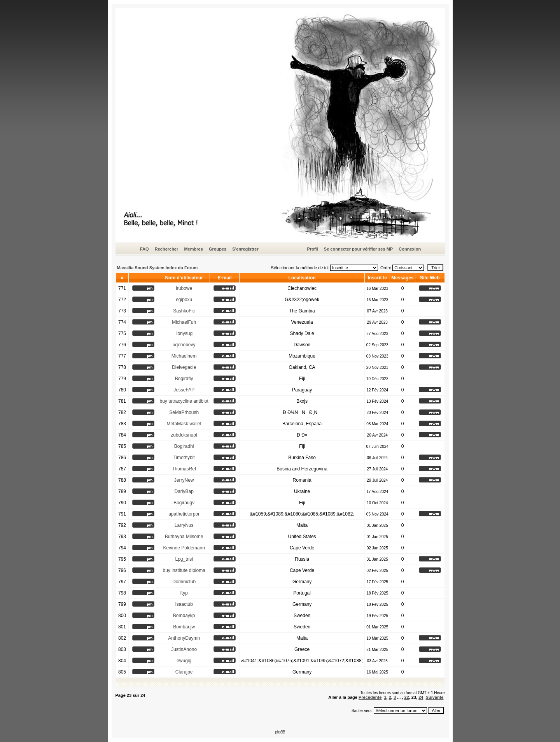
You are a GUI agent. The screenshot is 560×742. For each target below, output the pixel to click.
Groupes (218, 249)
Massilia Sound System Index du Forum (157, 268)
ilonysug (184, 333)
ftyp (184, 593)
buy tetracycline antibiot (184, 401)
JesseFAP (184, 390)
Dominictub (184, 582)
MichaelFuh (184, 322)
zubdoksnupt (184, 435)
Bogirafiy (184, 379)
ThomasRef (184, 469)
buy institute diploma (184, 570)
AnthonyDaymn (184, 638)
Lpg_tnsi (184, 559)
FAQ (144, 249)
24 (421, 697)
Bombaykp (184, 616)
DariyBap (184, 491)
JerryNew (184, 480)
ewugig (184, 661)
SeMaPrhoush (184, 412)
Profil (313, 249)
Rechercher (167, 249)
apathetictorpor (184, 514)
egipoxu (184, 300)
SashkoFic (184, 311)
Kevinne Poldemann (184, 548)
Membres (193, 249)
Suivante (435, 697)
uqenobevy (184, 345)
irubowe (184, 288)
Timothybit (184, 458)
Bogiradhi (184, 446)
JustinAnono (184, 649)
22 (406, 697)
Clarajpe (184, 672)
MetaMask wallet (184, 424)
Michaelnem (184, 356)
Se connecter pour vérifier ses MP (358, 249)
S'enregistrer (245, 249)
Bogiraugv (184, 503)
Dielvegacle (184, 367)
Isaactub (184, 604)
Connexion (410, 249)
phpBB (280, 732)
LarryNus (184, 525)
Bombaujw (184, 627)
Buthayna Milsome (184, 537)
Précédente (370, 697)
